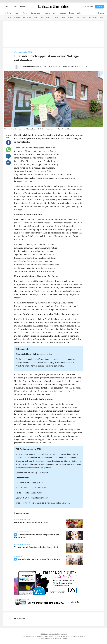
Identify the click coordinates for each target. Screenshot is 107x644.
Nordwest (17, 17)
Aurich (36, 17)
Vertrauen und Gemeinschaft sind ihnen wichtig (37, 547)
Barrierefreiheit (48, 636)
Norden (70, 17)
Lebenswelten (36, 13)
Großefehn (56, 17)
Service (71, 13)
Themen (25, 13)
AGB (23, 636)
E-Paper (14, 7)
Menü (5, 7)
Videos (17, 13)
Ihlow (64, 17)
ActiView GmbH (63, 638)
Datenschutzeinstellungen (77, 636)
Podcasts (47, 13)
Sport (102, 17)
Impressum (39, 636)
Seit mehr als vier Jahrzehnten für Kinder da (39, 559)
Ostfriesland (93, 17)
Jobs (55, 13)
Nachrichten (7, 13)
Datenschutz (30, 636)
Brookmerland (45, 17)
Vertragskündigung (61, 636)
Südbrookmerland (81, 17)
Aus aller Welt (27, 17)
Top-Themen (7, 17)
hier (68, 503)
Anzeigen (63, 13)
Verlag (79, 13)
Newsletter (23, 7)
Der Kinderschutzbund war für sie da (32, 522)
